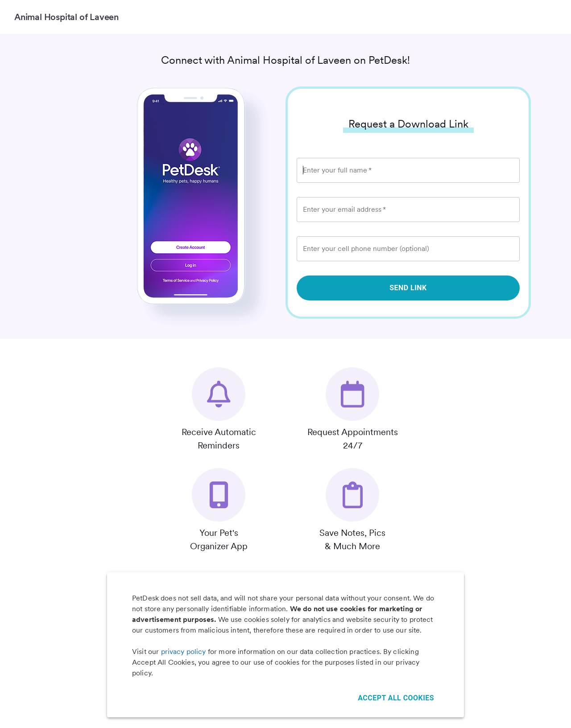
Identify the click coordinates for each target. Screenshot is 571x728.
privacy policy (184, 652)
